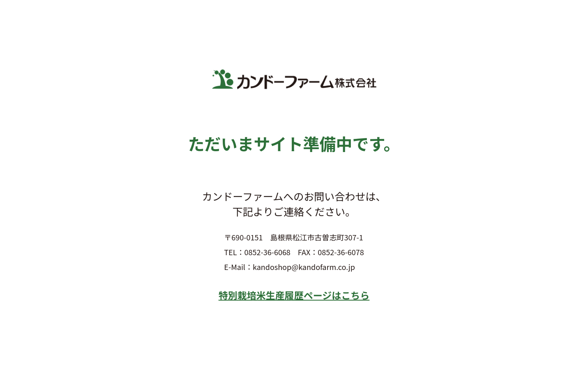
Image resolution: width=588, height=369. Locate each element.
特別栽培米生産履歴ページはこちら (294, 295)
